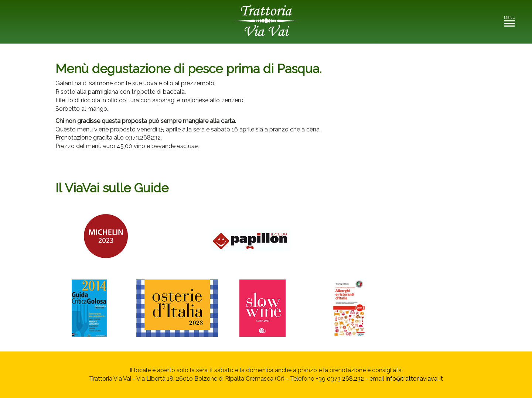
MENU (511, 21)
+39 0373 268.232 (340, 379)
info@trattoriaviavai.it (414, 379)
